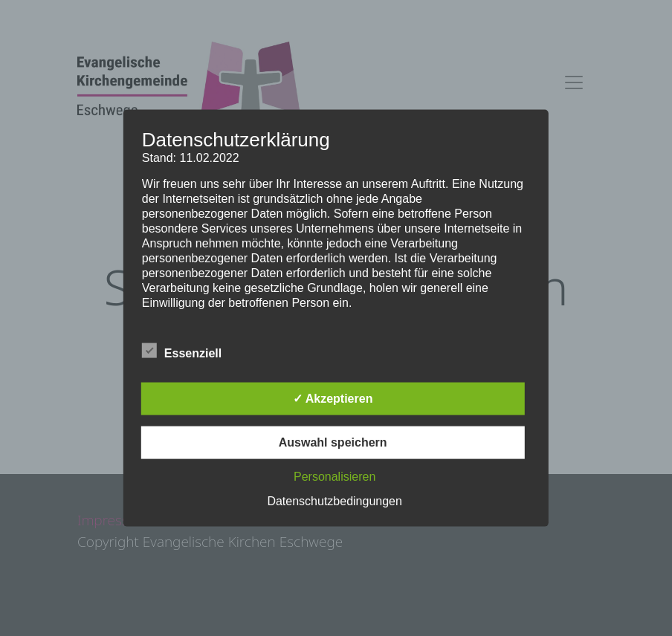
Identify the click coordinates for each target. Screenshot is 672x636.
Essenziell (182, 350)
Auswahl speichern (333, 442)
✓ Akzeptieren (333, 398)
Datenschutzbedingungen (334, 500)
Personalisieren (335, 476)
